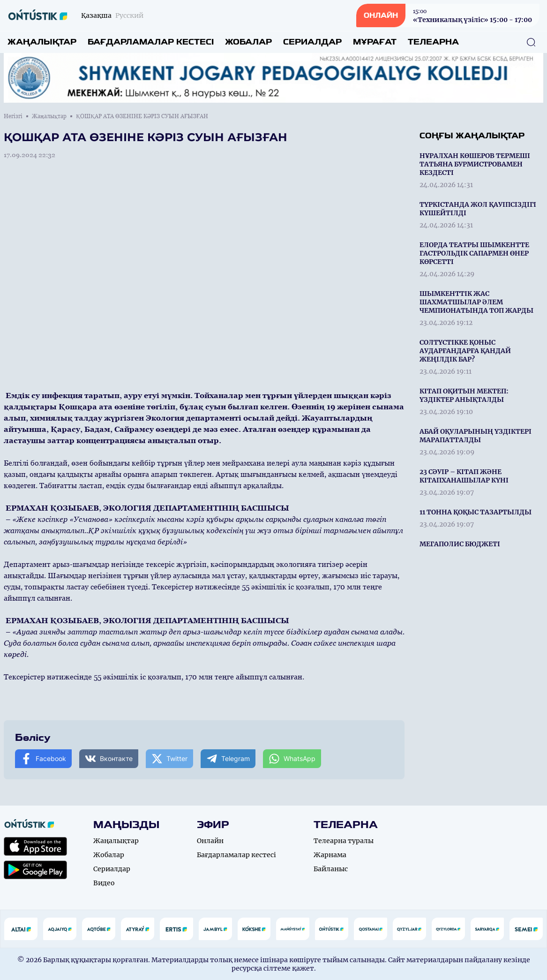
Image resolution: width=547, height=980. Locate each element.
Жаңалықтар (42, 42)
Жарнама (330, 855)
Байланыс (331, 869)
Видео (104, 883)
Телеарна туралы (344, 841)
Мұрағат (375, 42)
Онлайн (210, 841)
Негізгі (13, 116)
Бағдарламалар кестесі (151, 42)
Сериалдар (312, 42)
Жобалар (248, 42)
